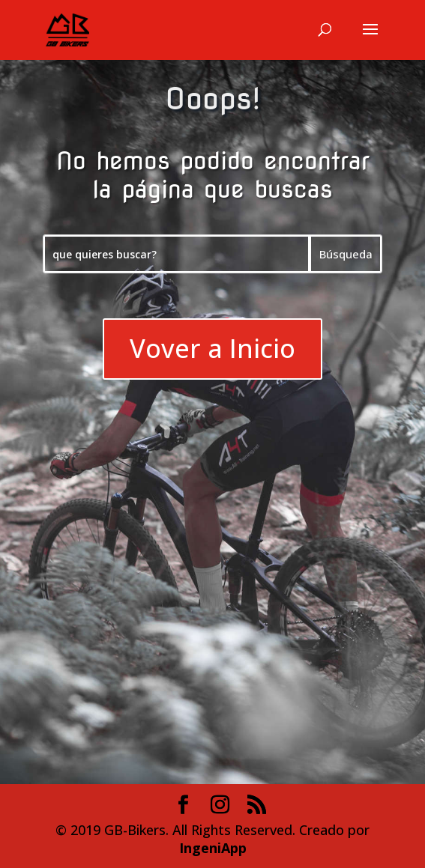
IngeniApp (213, 848)
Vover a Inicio (212, 348)
